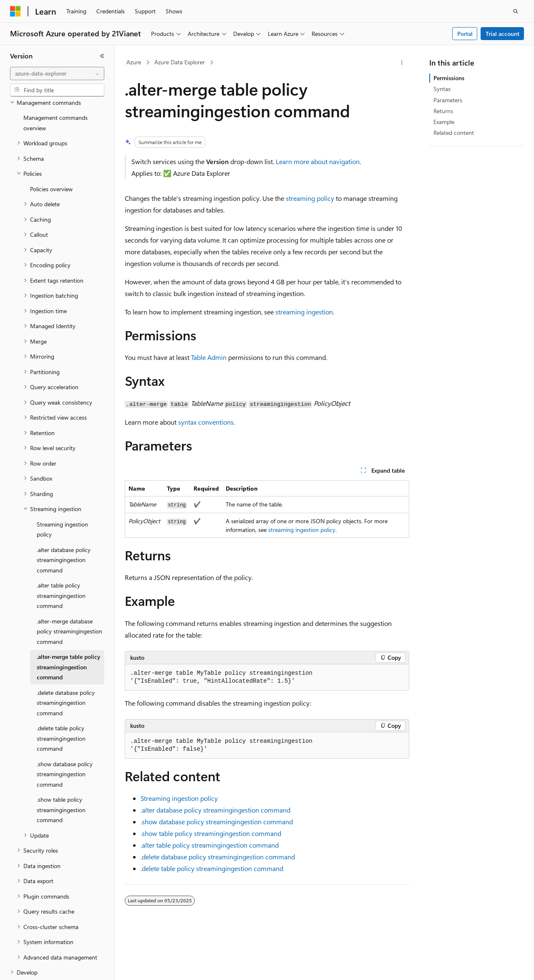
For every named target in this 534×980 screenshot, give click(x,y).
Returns (443, 111)
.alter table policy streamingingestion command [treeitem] (61, 555)
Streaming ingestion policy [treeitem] (62, 489)
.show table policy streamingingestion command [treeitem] (61, 769)
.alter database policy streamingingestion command (215, 810)
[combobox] (57, 73)
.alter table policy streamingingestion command (210, 845)
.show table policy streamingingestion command (211, 833)
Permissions (449, 78)
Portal (465, 34)
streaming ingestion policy (302, 530)
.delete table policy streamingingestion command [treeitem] (61, 698)
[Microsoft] (15, 11)
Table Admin (209, 357)
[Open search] (516, 11)
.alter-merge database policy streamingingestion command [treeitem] (69, 591)
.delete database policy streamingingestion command (218, 857)
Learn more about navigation (318, 161)
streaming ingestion (304, 312)
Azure (134, 62)
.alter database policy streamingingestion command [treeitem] (64, 519)
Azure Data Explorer (180, 62)
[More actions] (402, 63)
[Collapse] (102, 56)
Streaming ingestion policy (179, 798)
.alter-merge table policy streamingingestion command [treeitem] (68, 626)
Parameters (448, 100)
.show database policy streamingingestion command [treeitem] (65, 734)
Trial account (503, 34)
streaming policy (310, 198)
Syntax (442, 89)
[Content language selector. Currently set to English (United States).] (48, 966)
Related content (454, 133)
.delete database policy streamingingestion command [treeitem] (66, 662)
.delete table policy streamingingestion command (212, 868)
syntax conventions (206, 422)
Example (444, 122)
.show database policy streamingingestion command (217, 822)
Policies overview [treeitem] (51, 148)
